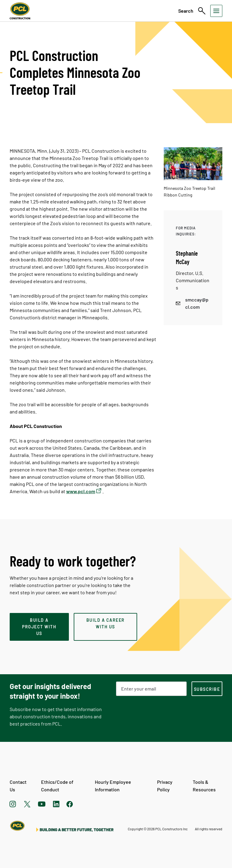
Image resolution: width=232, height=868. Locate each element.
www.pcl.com (81, 491)
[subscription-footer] (207, 689)
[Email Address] (151, 689)
